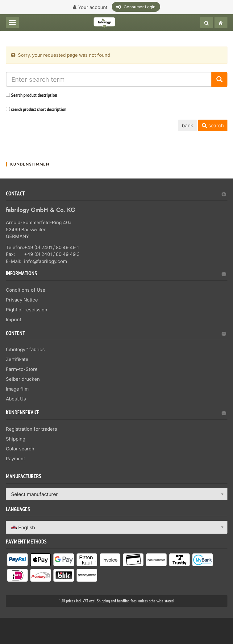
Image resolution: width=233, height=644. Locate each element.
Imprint (14, 320)
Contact (116, 194)
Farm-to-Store (22, 369)
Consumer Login (140, 7)
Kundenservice (116, 413)
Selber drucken (23, 379)
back (187, 125)
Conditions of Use (26, 290)
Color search (20, 449)
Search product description (34, 96)
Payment (15, 459)
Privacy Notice (22, 300)
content (116, 334)
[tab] (117, 196)
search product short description (39, 110)
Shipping (16, 439)
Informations (116, 274)
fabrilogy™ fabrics (25, 349)
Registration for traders (31, 429)
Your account (93, 7)
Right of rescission (27, 310)
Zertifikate (17, 359)
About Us (16, 399)
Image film (17, 389)
